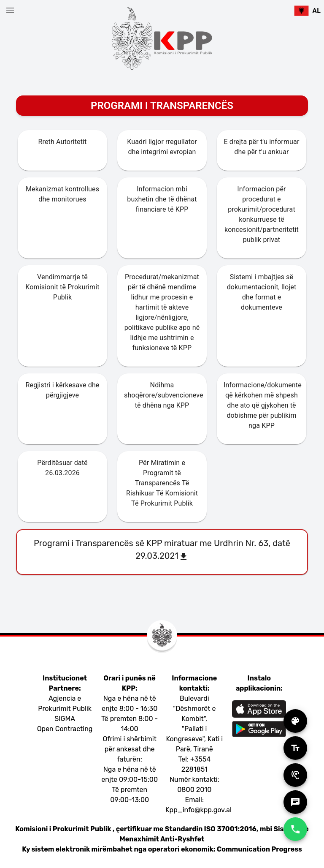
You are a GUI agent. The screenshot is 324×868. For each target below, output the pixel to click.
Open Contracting (65, 729)
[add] (295, 721)
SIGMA (65, 719)
